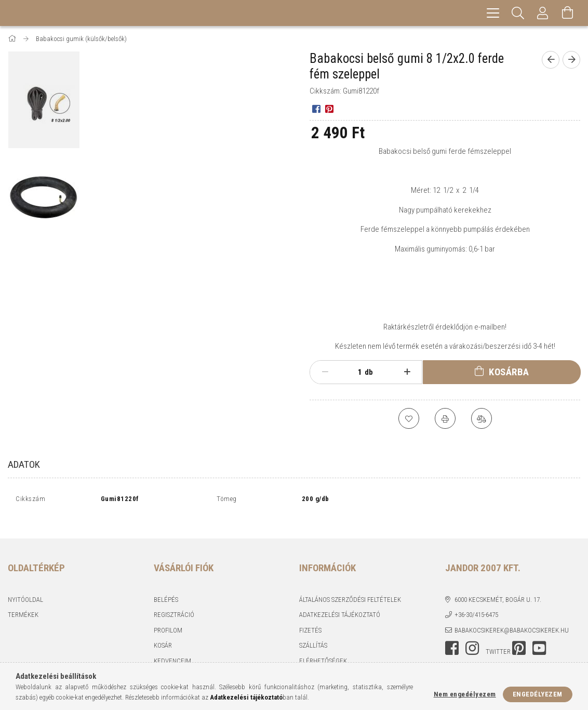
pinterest (519, 637)
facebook (452, 637)
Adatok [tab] (24, 464)
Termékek (23, 603)
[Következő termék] (571, 60)
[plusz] (407, 372)
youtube (539, 637)
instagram (472, 637)
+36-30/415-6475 (476, 603)
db (369, 372)
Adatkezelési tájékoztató (340, 603)
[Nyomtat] (445, 418)
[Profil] (543, 13)
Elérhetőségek (323, 649)
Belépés (166, 588)
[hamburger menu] (493, 13)
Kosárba (509, 372)
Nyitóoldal (25, 588)
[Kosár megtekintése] (568, 13)
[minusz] (325, 372)
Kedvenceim (172, 649)
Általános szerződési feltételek (350, 588)
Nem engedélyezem (465, 694)
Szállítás (313, 634)
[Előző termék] (551, 60)
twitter (498, 640)
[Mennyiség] (354, 372)
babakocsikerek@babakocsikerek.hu (512, 619)
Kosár (163, 634)
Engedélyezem (538, 694)
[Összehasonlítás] (482, 418)
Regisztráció (174, 603)
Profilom (168, 619)
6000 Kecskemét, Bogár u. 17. (498, 588)
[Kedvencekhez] (409, 418)
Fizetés (310, 619)
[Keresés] (518, 13)
